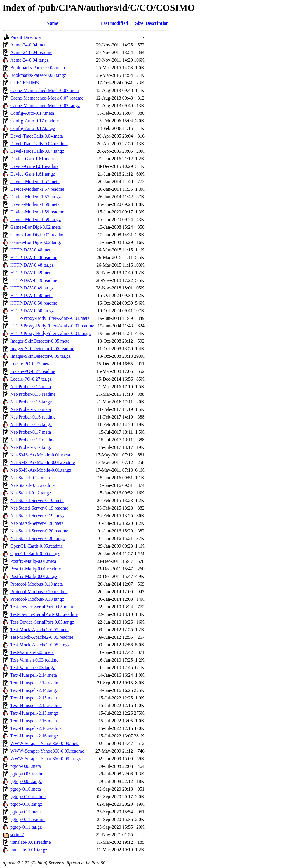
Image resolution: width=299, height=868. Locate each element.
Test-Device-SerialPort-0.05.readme (44, 614)
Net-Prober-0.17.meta (31, 432)
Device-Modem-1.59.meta (35, 204)
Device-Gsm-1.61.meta (32, 159)
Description (157, 23)
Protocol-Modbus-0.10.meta (36, 584)
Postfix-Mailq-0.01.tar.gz (34, 576)
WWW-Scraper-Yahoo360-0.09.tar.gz (45, 759)
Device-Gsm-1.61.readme (34, 166)
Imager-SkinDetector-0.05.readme (42, 349)
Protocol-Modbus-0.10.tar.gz (37, 599)
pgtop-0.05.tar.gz (26, 781)
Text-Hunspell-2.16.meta (34, 721)
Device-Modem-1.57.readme (37, 189)
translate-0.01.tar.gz (29, 850)
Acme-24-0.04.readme (31, 52)
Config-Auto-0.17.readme (34, 121)
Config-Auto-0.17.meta (32, 113)
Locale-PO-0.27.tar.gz (31, 379)
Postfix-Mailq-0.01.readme (35, 569)
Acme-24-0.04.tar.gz (29, 60)
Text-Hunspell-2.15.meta (34, 698)
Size (139, 23)
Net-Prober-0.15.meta (31, 387)
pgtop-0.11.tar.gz (26, 827)
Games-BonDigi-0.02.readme (38, 235)
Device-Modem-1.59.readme (37, 212)
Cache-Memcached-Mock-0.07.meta (45, 90)
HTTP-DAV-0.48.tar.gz (32, 265)
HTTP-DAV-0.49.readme (34, 280)
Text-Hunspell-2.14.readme (36, 683)
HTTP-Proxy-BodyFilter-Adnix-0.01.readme (52, 326)
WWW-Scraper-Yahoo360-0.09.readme (47, 751)
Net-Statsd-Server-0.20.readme (39, 531)
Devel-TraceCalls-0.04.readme (39, 144)
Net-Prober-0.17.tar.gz (31, 447)
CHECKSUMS (25, 83)
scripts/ (17, 835)
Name (52, 23)
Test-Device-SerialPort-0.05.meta (42, 607)
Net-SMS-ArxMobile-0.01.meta (40, 455)
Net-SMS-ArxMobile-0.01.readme (42, 462)
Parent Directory (26, 37)
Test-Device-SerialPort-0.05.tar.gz (42, 622)
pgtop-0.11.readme (28, 819)
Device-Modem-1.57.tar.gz (35, 197)
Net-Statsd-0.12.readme (32, 485)
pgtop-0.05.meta (26, 766)
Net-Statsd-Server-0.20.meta (37, 523)
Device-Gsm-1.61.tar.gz (33, 174)
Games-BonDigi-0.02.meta (35, 227)
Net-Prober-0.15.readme (33, 394)
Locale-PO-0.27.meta (30, 364)
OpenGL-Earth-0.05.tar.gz (35, 554)
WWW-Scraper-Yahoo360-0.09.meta (45, 743)
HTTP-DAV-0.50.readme (34, 303)
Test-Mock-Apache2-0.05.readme (42, 637)
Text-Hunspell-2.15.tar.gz (34, 713)
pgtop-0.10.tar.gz (26, 804)
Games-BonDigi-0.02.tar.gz (36, 242)
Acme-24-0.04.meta (29, 45)
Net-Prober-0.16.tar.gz (31, 425)
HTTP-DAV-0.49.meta (31, 273)
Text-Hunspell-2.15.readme (36, 705)
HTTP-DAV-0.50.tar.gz (32, 311)
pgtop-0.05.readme (28, 774)
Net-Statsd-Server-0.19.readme (39, 508)
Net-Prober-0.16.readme (33, 417)
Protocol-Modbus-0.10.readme (39, 592)
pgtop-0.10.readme (28, 797)
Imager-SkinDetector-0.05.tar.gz (40, 356)
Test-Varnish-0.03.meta (32, 652)
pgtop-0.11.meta (25, 812)
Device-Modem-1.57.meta (35, 182)
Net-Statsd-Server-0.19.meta (37, 500)
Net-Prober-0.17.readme (33, 440)
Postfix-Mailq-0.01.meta (33, 561)
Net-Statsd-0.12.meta (30, 478)
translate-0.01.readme (31, 842)
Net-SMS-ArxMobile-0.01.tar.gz (41, 470)
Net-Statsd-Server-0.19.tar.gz (38, 516)
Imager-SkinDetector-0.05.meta (40, 341)
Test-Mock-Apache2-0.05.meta (39, 630)
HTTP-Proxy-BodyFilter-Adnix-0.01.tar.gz (51, 333)
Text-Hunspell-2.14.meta (34, 675)
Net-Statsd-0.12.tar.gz (31, 493)
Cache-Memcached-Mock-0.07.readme (47, 98)
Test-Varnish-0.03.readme (34, 660)
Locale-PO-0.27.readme (33, 371)
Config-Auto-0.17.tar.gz (33, 128)
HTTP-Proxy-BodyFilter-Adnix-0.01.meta (50, 318)
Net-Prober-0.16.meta (31, 409)
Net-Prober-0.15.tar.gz (31, 402)
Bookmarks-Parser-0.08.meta (38, 68)
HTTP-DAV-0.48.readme (34, 257)
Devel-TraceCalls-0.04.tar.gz (37, 151)
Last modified (114, 23)
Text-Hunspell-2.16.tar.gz (34, 736)
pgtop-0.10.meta (26, 789)
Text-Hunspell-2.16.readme (36, 728)
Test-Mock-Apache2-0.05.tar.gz (40, 645)
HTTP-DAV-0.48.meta (31, 250)
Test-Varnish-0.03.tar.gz (33, 668)
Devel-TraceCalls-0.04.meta (37, 136)
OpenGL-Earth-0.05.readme (36, 546)
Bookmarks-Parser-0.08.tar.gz (38, 75)
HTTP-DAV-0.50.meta (31, 295)
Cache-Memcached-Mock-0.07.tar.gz (45, 106)
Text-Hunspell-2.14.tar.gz (34, 690)
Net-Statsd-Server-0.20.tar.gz (38, 538)
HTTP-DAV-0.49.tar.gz (32, 288)
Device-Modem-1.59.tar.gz (35, 219)
